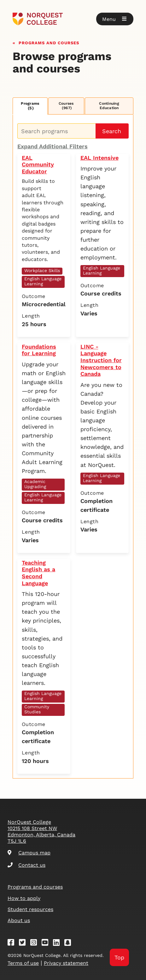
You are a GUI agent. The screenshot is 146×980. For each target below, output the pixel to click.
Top (119, 957)
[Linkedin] (58, 943)
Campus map (29, 853)
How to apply (24, 898)
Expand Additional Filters (53, 146)
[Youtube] (47, 943)
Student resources (30, 909)
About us (19, 920)
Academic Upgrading (35, 484)
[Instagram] (36, 943)
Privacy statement (66, 963)
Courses (66, 106)
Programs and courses (49, 42)
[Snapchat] (70, 943)
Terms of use (23, 963)
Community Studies (37, 709)
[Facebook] (13, 943)
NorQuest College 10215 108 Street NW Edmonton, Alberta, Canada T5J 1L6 (41, 831)
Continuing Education (109, 106)
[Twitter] (24, 943)
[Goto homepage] (73, 19)
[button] (115, 19)
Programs (30, 106)
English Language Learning (43, 281)
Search (112, 131)
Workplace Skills (42, 270)
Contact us (26, 865)
